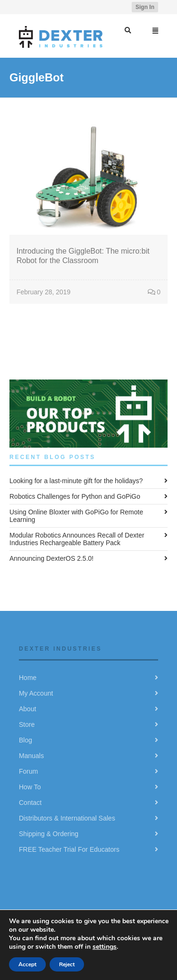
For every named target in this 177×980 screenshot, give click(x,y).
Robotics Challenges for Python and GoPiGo (75, 496)
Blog (25, 740)
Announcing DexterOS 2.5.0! (51, 558)
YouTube (117, 7)
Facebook (103, 7)
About (28, 709)
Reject (67, 964)
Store (27, 724)
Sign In (145, 7)
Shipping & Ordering (49, 834)
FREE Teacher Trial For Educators (69, 849)
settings (105, 947)
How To (30, 787)
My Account (36, 693)
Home (28, 678)
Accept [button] (27, 964)
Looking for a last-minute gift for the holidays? (76, 481)
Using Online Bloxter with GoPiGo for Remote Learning (76, 516)
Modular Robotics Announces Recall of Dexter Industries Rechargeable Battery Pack (77, 539)
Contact (30, 803)
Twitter (89, 7)
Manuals (31, 756)
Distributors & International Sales (67, 818)
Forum (28, 771)
